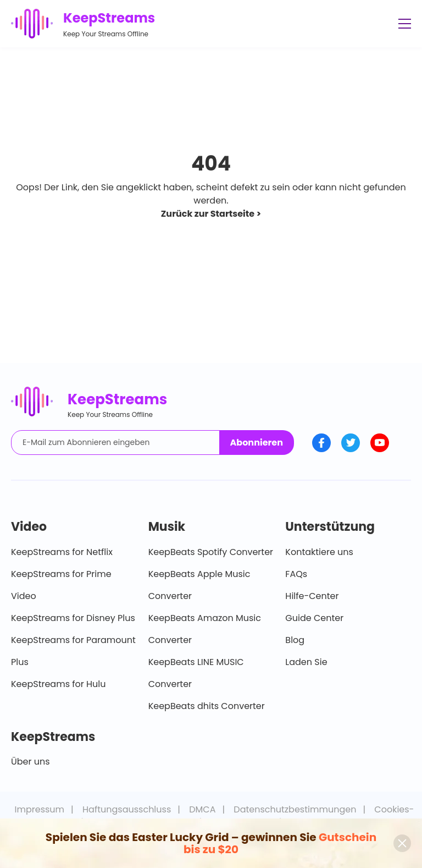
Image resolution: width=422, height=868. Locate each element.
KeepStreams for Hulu (59, 684)
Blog (295, 640)
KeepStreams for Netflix (62, 552)
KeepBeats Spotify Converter (211, 552)
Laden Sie (306, 662)
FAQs (296, 574)
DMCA (202, 809)
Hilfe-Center (312, 596)
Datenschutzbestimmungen (295, 809)
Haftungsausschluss (127, 809)
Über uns (30, 762)
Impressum (40, 809)
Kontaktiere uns (319, 552)
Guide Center (314, 618)
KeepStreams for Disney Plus (73, 618)
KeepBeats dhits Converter (207, 706)
